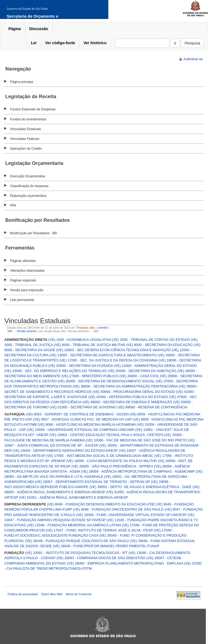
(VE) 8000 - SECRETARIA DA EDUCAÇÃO (159, 345)
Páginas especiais (23, 280)
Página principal (22, 82)
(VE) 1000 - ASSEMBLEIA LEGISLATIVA (80, 340)
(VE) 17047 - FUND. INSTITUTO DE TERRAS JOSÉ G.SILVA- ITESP (99, 530)
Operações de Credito (26, 149)
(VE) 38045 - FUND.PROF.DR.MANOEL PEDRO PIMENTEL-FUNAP (106, 546)
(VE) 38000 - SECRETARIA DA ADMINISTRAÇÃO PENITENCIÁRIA (125, 386)
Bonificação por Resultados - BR (33, 233)
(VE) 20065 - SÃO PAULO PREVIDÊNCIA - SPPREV (112, 466)
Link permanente (22, 300)
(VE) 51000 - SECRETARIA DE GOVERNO (83, 407)
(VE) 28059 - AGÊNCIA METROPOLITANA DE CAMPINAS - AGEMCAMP (138, 471)
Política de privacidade (23, 594)
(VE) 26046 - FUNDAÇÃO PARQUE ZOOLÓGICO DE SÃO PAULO (77, 541)
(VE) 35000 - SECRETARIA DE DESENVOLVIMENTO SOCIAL (106, 381)
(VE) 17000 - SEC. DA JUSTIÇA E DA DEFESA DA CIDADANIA (109, 360)
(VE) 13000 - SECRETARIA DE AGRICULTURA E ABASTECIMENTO (103, 355)
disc (92, 328)
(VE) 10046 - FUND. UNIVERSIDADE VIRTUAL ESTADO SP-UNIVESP (131, 515)
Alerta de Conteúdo (79, 594)
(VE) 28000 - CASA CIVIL (139, 376)
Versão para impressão (27, 290)
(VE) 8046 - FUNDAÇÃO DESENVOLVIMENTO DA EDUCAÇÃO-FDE (101, 504)
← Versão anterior (25, 331)
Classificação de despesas (29, 186)
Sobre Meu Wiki (52, 594)
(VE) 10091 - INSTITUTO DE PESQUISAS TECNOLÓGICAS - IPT (76, 553)
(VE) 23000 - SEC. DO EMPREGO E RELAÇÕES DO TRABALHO (56, 371)
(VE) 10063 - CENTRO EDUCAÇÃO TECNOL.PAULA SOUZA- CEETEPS (106, 435)
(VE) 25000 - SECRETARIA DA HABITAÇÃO (142, 371)
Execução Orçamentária (27, 176)
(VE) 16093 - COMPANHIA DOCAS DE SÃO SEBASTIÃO (101, 558)
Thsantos (82, 328)
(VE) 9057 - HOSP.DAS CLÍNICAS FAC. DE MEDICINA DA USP (82, 419)
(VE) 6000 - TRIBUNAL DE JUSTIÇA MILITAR (90, 345)
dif (10, 331)
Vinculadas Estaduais (26, 129)
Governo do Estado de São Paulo (27, 9)
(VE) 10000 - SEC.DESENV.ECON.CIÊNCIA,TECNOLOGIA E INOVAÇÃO (113, 350)
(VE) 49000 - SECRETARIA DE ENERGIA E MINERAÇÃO (127, 402)
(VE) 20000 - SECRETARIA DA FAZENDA (81, 366)
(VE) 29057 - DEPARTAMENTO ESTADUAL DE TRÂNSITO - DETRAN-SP (92, 482)
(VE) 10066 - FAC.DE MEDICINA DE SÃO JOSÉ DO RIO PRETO (136, 440)
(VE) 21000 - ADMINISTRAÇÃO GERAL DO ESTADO (155, 366)
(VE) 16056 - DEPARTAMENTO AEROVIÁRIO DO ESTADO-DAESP (65, 451)
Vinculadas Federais (25, 139)
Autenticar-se (193, 59)
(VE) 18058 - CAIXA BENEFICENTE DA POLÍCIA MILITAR (112, 461)
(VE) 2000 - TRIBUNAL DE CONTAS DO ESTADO (151, 340)
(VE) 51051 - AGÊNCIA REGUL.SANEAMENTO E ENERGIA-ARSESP (73, 497)
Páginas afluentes (23, 261)
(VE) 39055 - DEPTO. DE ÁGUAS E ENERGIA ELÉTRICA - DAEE (140, 487)
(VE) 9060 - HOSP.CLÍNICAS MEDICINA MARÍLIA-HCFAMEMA (87, 424)
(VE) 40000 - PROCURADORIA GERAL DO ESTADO (134, 392)
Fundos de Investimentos (28, 119)
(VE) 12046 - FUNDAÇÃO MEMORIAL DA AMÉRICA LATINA (74, 525)
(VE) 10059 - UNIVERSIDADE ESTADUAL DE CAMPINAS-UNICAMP (81, 430)
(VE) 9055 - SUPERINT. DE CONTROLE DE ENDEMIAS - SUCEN (77, 414)
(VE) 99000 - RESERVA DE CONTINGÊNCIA (152, 407)
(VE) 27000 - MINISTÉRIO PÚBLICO (90, 376)
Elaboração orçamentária (28, 196)
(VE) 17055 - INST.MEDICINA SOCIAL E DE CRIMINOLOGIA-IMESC (100, 456)
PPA (13, 206)
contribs (103, 328)
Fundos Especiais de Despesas (33, 109)
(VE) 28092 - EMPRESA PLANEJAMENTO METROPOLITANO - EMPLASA (125, 563)
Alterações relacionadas (27, 271)
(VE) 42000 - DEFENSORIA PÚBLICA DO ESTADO (128, 397)
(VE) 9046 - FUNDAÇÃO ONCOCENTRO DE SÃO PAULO (118, 509)
